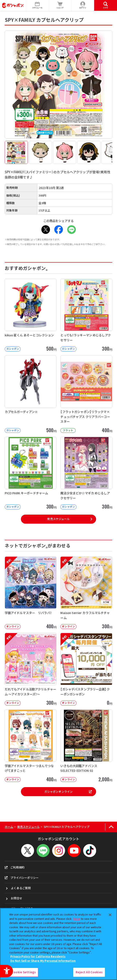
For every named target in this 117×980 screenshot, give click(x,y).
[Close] (110, 915)
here (77, 919)
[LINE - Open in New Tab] (72, 230)
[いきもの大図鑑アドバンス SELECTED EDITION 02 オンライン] (86, 746)
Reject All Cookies (89, 972)
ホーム (9, 827)
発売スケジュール (58, 519)
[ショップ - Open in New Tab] (60, 5)
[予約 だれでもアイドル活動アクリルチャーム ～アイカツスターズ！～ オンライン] (31, 669)
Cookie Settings (24, 972)
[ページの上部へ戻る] (111, 827)
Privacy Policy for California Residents (38, 956)
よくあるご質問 (21, 888)
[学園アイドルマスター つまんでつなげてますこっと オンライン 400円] (31, 746)
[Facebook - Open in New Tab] (59, 230)
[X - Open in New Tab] (46, 230)
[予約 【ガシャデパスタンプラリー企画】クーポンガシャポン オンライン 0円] (86, 669)
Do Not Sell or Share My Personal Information (43, 961)
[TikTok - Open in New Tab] (90, 851)
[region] (58, 944)
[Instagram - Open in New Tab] (59, 851)
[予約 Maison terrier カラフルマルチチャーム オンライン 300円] (86, 593)
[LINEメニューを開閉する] (43, 851)
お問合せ (16, 898)
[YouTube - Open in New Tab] (74, 851)
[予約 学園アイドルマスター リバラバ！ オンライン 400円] (31, 593)
